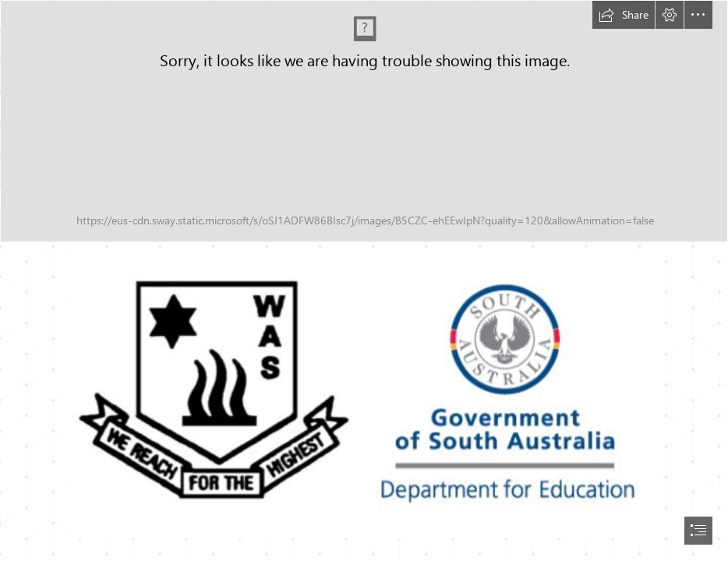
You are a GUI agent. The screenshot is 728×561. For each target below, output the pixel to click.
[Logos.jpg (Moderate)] (364, 394)
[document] (364, 280)
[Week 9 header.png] (364, 121)
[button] (624, 15)
